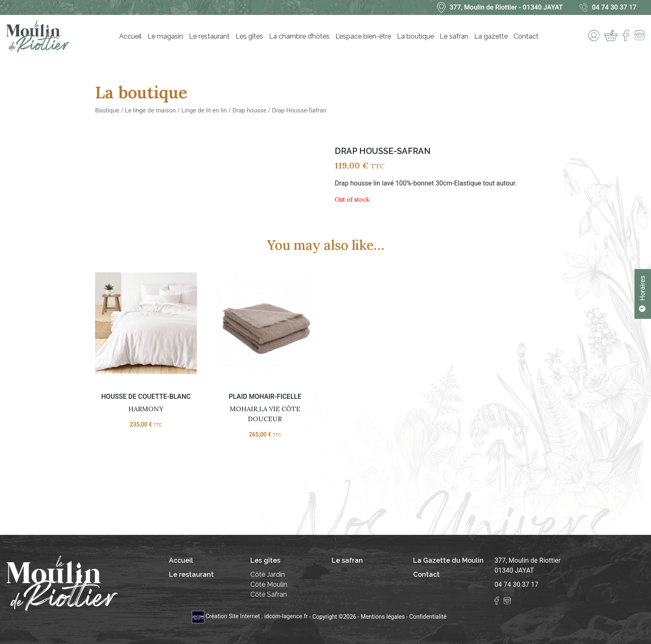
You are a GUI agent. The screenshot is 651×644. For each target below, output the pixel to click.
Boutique (107, 110)
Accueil (130, 36)
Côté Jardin (268, 574)
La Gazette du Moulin (448, 560)
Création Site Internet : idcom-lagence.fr (251, 616)
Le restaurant (209, 36)
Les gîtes (249, 36)
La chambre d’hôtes (299, 36)
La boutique (415, 36)
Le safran (454, 36)
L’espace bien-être (363, 36)
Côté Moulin (269, 584)
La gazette (491, 36)
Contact (526, 36)
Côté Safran (269, 594)
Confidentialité (428, 616)
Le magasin (165, 36)
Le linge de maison (151, 110)
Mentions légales (383, 616)
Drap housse (250, 110)
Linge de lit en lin (204, 110)
